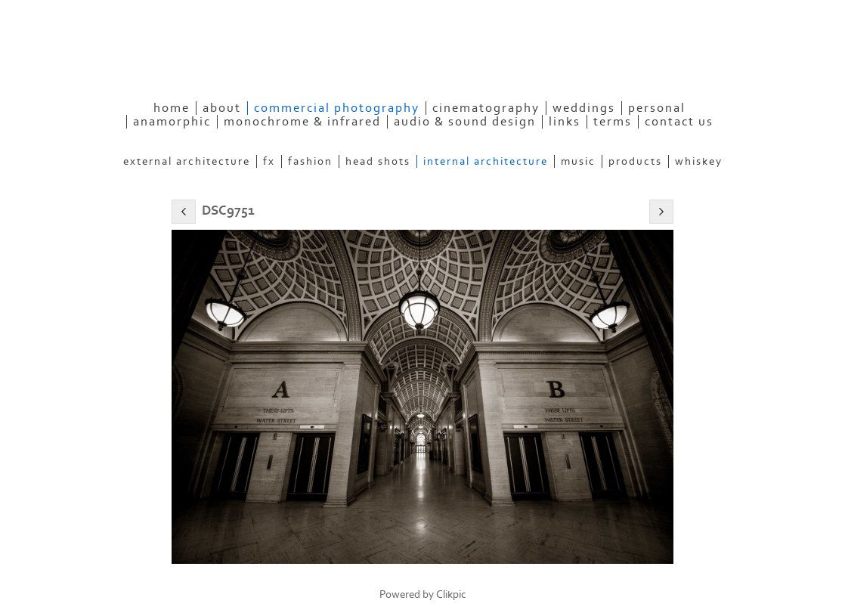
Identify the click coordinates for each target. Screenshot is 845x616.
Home (172, 108)
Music (578, 161)
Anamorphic (172, 122)
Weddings (584, 108)
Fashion (310, 161)
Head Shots (378, 161)
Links (565, 122)
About (222, 108)
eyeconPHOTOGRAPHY (270, 64)
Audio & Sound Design (465, 122)
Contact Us (679, 122)
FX (269, 161)
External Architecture (187, 161)
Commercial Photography (337, 108)
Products (635, 161)
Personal (657, 108)
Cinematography (486, 108)
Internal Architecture (486, 161)
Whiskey (699, 161)
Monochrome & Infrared (302, 122)
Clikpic (451, 594)
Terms (613, 122)
